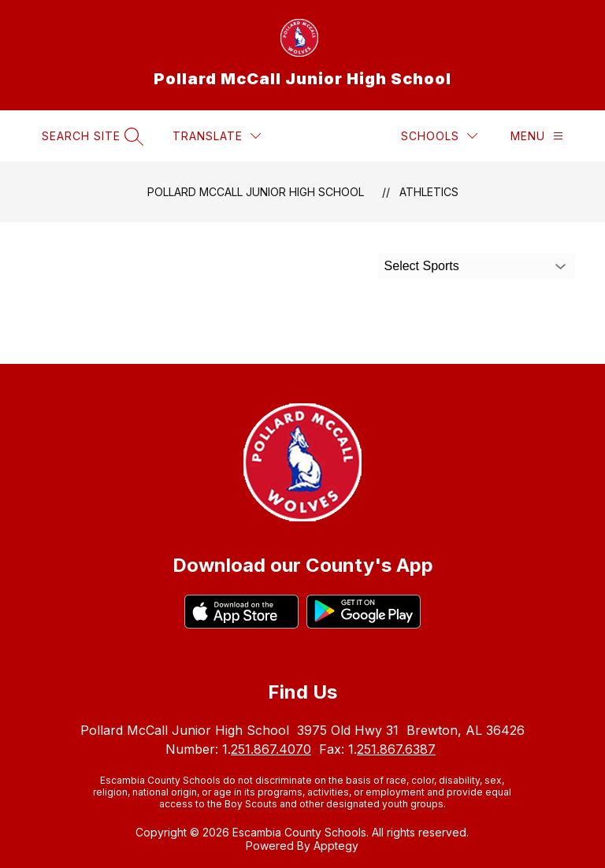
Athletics (429, 192)
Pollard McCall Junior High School (256, 192)
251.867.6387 (396, 749)
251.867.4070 (271, 749)
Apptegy (336, 846)
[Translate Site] (217, 136)
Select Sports (422, 266)
